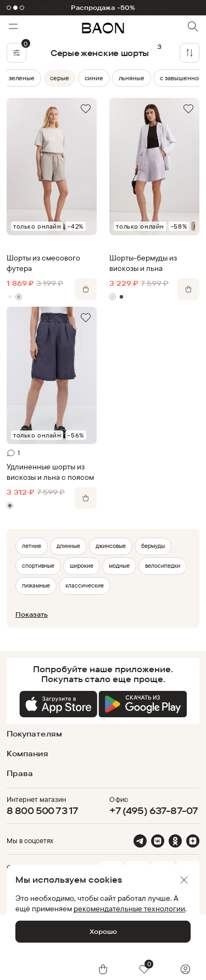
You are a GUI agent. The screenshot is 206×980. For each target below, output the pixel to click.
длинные (68, 546)
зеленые (22, 78)
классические (85, 585)
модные (119, 566)
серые (60, 78)
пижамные (36, 585)
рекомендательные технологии (129, 908)
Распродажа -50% (103, 8)
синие (94, 78)
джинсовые (111, 546)
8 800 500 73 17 (42, 810)
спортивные (38, 566)
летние (32, 546)
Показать (32, 614)
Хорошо (103, 931)
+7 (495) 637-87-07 (154, 810)
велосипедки (163, 566)
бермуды (153, 546)
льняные (132, 78)
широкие (82, 566)
